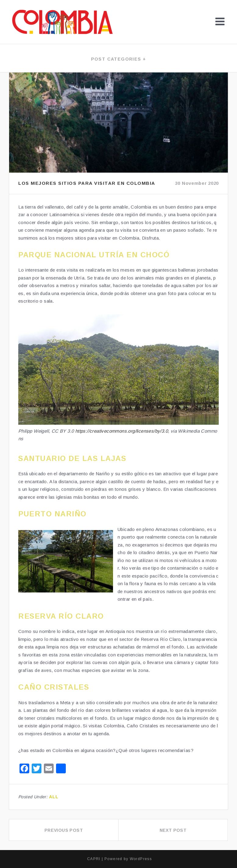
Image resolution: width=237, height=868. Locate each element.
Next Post (173, 830)
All (54, 797)
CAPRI (94, 859)
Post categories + (119, 59)
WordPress (141, 859)
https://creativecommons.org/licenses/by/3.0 (122, 431)
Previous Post (64, 830)
